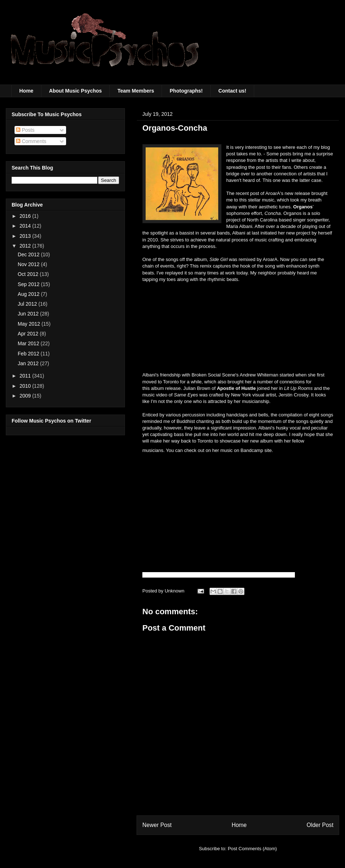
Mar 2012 (29, 343)
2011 (26, 376)
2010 (26, 386)
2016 (26, 216)
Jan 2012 (29, 363)
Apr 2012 (29, 334)
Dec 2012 (29, 254)
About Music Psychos (75, 91)
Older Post (320, 825)
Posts (25, 130)
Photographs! (186, 91)
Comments (31, 141)
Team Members (136, 91)
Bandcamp (252, 450)
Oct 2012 (29, 274)
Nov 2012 (29, 264)
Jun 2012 (29, 314)
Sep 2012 (29, 284)
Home (26, 91)
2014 (26, 226)
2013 (26, 236)
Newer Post (157, 825)
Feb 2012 (29, 354)
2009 (26, 396)
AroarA (273, 193)
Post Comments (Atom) (252, 849)
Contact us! (232, 91)
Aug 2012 (29, 294)
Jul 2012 (28, 304)
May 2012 (30, 324)
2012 (26, 246)
